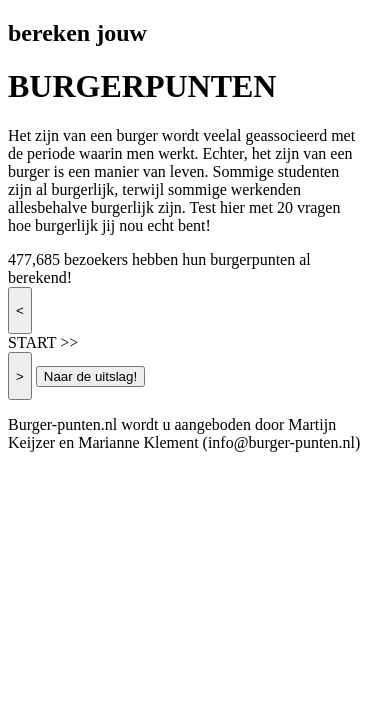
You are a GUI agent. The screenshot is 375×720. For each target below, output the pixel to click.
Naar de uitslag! (90, 376)
